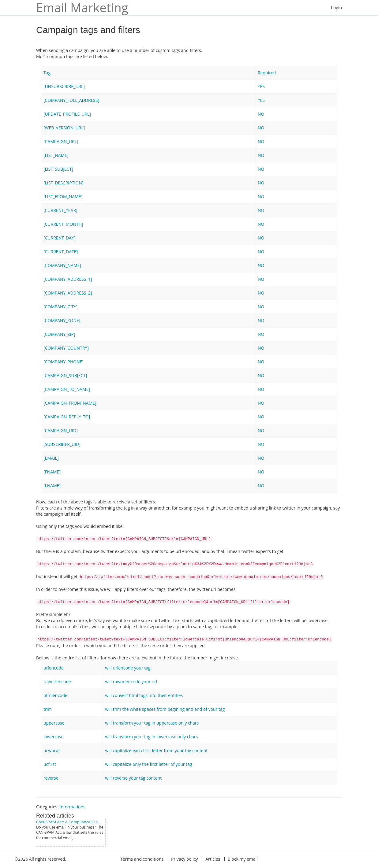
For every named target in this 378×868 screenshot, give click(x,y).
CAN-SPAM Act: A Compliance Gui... (69, 822)
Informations (72, 807)
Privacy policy (185, 859)
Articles (213, 859)
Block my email (243, 859)
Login (337, 7)
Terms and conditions (142, 859)
